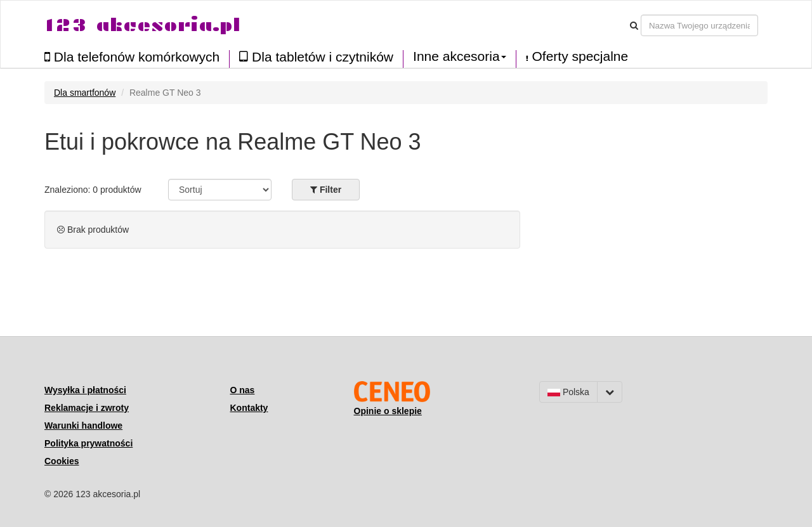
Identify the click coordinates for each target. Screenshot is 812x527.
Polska (568, 392)
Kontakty (249, 408)
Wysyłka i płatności (85, 390)
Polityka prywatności (88, 443)
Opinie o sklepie (388, 411)
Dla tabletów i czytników (316, 57)
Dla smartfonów (85, 93)
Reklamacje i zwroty (87, 408)
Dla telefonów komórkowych (132, 57)
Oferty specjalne (577, 56)
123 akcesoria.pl (142, 25)
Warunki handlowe (83, 426)
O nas (243, 390)
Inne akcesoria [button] (460, 56)
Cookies (62, 461)
